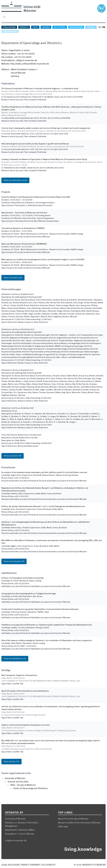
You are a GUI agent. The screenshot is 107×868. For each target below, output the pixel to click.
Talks (35, 27)
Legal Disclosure (10, 865)
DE (100, 27)
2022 (18, 294)
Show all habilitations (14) (15, 659)
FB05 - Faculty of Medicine (23, 785)
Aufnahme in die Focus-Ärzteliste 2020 (18, 408)
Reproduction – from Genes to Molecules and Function (24, 213)
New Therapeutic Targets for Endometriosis (19, 675)
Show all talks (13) (11, 762)
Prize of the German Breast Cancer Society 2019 (21, 435)
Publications (9, 27)
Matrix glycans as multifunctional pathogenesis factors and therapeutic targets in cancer (39, 260)
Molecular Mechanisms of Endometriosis (19, 244)
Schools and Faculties (18, 782)
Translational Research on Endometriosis (19, 228)
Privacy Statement (31, 865)
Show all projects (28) (13, 278)
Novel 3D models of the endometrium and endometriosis (25, 691)
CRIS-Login (63, 827)
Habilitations (76, 27)
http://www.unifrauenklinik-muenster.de (30, 64)
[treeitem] (53, 783)
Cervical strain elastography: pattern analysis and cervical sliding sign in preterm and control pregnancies (46, 128)
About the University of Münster (73, 819)
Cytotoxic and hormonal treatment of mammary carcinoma (25, 725)
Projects (24, 27)
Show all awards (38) (13, 456)
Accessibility (49, 865)
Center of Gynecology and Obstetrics (31, 788)
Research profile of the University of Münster (79, 823)
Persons (91, 27)
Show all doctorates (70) (14, 561)
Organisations (10, 32)
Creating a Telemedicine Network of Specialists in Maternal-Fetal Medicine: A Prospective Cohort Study (44, 159)
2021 (18, 329)
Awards (46, 27)
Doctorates (60, 27)
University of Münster (15, 778)
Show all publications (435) (15, 180)
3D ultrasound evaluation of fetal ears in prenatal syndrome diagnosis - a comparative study (40, 89)
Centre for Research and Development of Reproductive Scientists (28, 197)
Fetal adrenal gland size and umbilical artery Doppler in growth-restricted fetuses (35, 144)
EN (104, 27)
